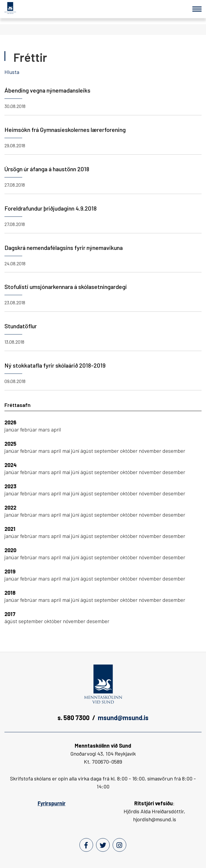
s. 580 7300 (74, 717)
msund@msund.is (123, 717)
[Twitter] (103, 845)
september (107, 451)
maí (67, 451)
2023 (10, 486)
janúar (12, 429)
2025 (10, 444)
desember (174, 451)
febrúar (29, 429)
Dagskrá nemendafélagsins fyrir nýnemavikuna (64, 248)
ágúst (87, 451)
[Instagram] (119, 845)
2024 (11, 465)
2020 (10, 550)
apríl (56, 429)
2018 (10, 593)
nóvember (151, 451)
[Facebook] (86, 845)
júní (76, 451)
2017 (10, 614)
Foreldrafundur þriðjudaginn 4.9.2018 (51, 208)
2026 (10, 422)
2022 (10, 507)
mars (45, 429)
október (129, 451)
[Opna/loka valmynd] (197, 9)
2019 (10, 571)
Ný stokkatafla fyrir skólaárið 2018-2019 (55, 365)
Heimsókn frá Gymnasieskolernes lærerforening (65, 130)
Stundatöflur (21, 326)
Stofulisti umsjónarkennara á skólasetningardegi (66, 287)
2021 (10, 529)
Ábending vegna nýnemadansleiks (47, 90)
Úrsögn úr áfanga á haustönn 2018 (47, 169)
